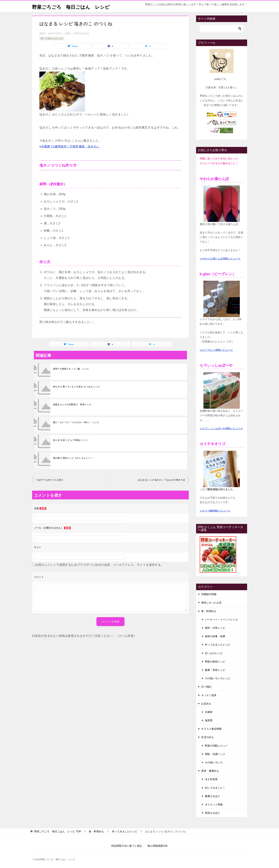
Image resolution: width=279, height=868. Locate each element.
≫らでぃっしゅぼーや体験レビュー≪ (221, 428)
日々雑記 (206, 687)
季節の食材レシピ (215, 662)
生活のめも (208, 737)
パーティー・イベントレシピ (221, 620)
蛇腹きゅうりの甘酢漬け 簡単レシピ (72, 405)
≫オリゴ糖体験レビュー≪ (215, 511)
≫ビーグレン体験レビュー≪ (216, 350)
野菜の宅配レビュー (216, 746)
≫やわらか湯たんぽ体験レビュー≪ (220, 259)
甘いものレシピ (214, 653)
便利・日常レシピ (215, 628)
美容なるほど (212, 813)
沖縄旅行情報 (209, 594)
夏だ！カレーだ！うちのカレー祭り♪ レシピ (76, 422)
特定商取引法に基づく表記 (127, 846)
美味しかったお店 (211, 603)
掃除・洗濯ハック (215, 754)
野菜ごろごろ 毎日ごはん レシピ (77, 6)
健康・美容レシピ (215, 670)
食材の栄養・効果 (215, 636)
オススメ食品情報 (211, 729)
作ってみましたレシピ (52, 38)
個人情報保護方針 (158, 846)
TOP (58, 831)
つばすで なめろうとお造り (50, 480)
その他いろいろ (214, 762)
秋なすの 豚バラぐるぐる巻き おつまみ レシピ (77, 387)
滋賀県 (209, 720)
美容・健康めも (210, 771)
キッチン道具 (209, 695)
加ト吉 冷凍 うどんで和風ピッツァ (71, 440)
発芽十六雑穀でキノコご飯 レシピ (71, 369)
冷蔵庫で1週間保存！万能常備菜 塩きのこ (70, 146)
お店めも (206, 704)
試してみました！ (215, 788)
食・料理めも (209, 611)
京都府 (209, 712)
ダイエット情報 (214, 804)
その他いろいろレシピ (218, 678)
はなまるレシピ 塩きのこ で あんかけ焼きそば (161, 480)
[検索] (222, 29)
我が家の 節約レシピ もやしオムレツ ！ (73, 458)
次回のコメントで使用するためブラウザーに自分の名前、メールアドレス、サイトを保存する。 (99, 565)
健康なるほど (212, 796)
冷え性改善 (211, 779)
